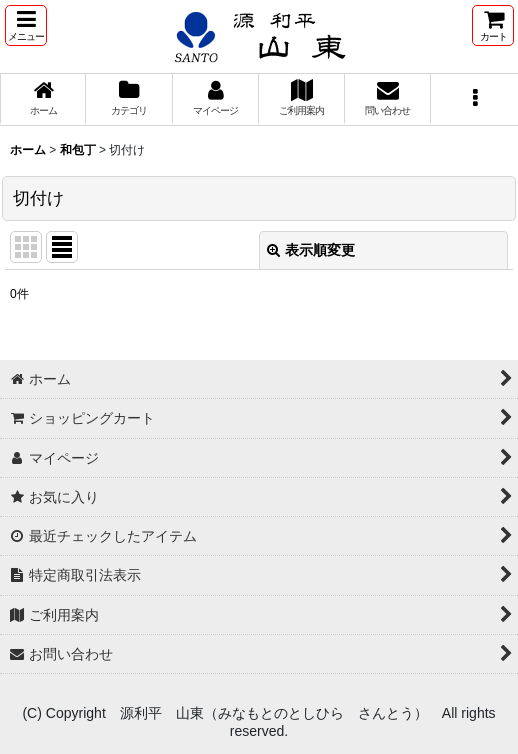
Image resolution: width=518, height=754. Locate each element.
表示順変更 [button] (311, 250)
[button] (26, 25)
